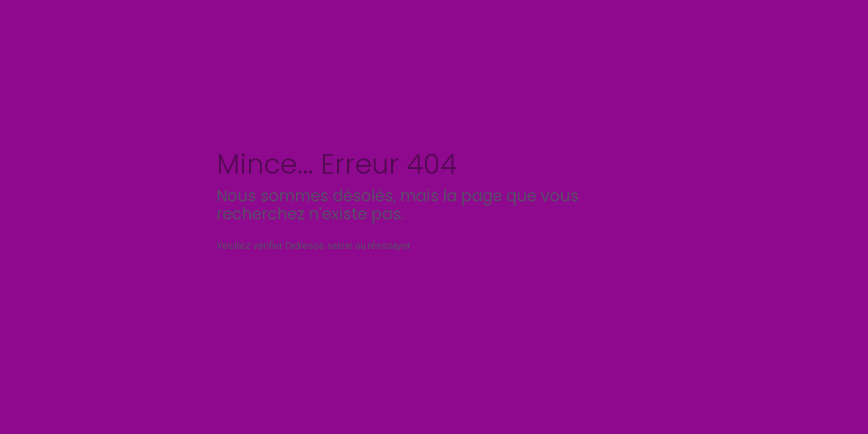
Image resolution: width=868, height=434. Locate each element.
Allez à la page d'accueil (536, 246)
